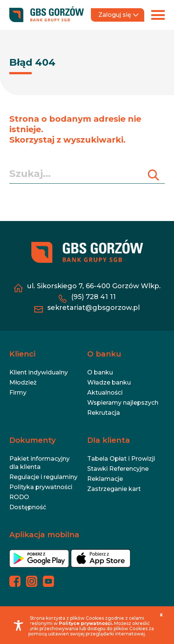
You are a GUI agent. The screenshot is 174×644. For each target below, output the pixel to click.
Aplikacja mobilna (44, 535)
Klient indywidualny (39, 372)
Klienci (22, 354)
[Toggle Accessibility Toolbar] (18, 626)
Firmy (18, 393)
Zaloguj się (118, 15)
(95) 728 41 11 (94, 297)
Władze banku (109, 382)
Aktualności (105, 393)
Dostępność (28, 507)
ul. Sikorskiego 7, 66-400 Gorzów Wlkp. (94, 286)
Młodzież (23, 382)
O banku (104, 354)
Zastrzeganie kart (114, 489)
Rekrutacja (104, 413)
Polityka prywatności (41, 487)
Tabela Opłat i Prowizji (121, 459)
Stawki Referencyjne (118, 469)
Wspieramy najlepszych (123, 403)
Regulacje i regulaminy (43, 477)
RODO (19, 497)
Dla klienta (109, 440)
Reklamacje (105, 479)
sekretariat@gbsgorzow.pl (94, 308)
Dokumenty (33, 440)
